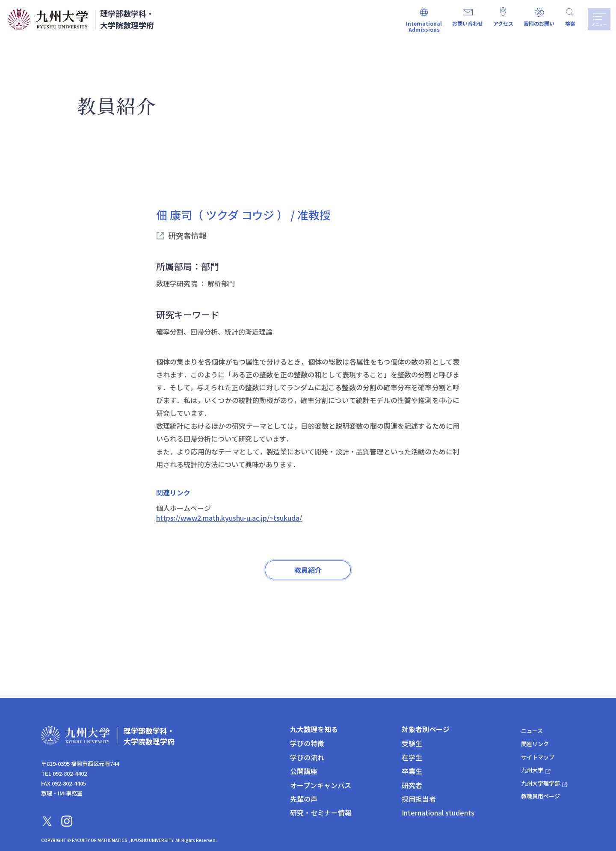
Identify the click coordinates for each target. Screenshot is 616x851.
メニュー (598, 19)
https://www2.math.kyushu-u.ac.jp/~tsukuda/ (229, 518)
